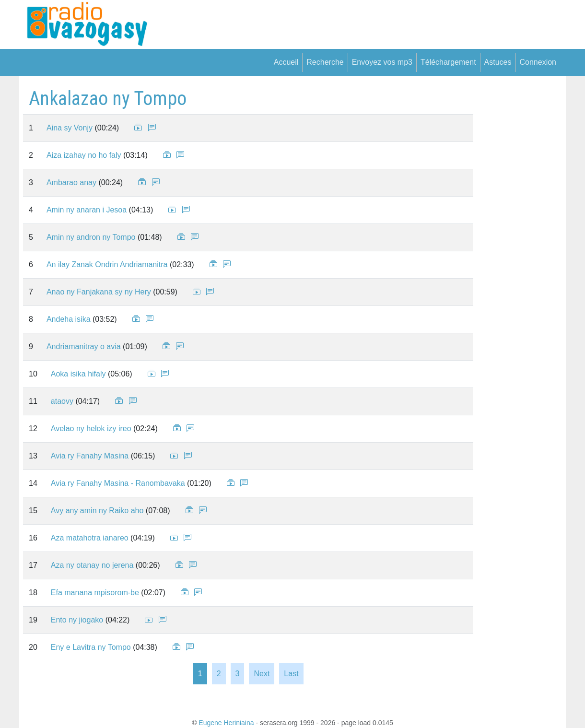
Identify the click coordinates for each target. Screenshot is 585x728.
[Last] (291, 674)
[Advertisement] (514, 231)
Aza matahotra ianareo (90, 538)
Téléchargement (448, 62)
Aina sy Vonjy (70, 128)
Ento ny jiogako (77, 620)
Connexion (538, 62)
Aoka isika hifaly (78, 374)
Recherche (325, 62)
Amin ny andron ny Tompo (91, 237)
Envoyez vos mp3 (382, 62)
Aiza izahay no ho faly (84, 155)
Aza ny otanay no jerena (92, 565)
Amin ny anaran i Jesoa (87, 210)
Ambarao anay (71, 182)
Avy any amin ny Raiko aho (97, 511)
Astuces (498, 62)
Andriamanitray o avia (84, 346)
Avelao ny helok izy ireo (91, 429)
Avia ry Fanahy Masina (90, 456)
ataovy (62, 401)
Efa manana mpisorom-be (95, 593)
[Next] (262, 674)
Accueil (286, 62)
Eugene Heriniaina (226, 723)
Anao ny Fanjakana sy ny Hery (99, 292)
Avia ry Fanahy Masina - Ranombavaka (118, 483)
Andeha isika (69, 319)
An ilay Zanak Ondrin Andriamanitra (107, 264)
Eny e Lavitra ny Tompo (91, 647)
